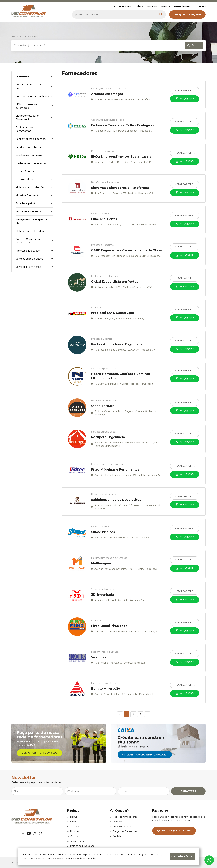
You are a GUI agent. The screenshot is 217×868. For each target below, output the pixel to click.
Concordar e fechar (182, 856)
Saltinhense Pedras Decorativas (116, 500)
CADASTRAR (188, 791)
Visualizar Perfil (185, 90)
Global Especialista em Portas (115, 282)
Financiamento (183, 6)
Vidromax (99, 657)
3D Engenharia (103, 595)
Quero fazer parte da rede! (174, 831)
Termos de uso (77, 841)
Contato (201, 6)
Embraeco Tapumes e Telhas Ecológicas (123, 125)
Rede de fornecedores (124, 817)
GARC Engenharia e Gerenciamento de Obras (127, 250)
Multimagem (101, 563)
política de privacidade (83, 858)
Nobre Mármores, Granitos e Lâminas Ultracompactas (120, 376)
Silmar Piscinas (103, 532)
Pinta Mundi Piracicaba (109, 626)
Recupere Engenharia (108, 437)
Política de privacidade (81, 846)
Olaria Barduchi (103, 406)
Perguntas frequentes (123, 831)
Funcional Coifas (104, 219)
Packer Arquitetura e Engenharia (117, 344)
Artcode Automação (107, 94)
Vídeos (139, 6)
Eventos (165, 6)
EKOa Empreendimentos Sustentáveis (121, 157)
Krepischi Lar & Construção (113, 313)
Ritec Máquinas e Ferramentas (115, 470)
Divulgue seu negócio (187, 14)
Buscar (194, 45)
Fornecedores (122, 6)
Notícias (152, 6)
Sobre (72, 822)
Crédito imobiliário (121, 827)
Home (72, 817)
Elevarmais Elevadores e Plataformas (120, 188)
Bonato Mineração (106, 689)
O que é (73, 827)
